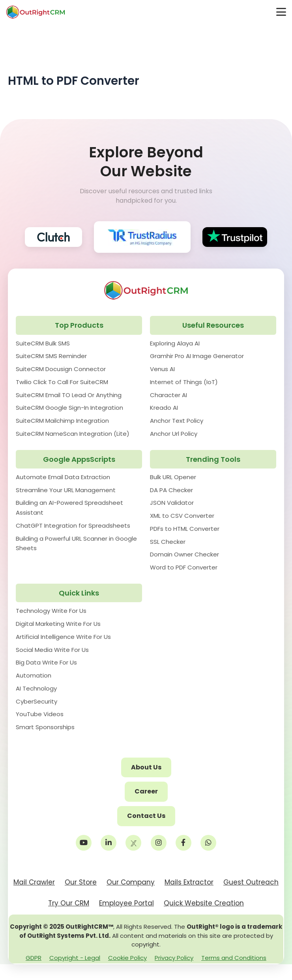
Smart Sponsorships (45, 727)
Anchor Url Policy (174, 434)
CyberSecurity (36, 701)
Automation (34, 675)
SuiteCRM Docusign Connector (61, 369)
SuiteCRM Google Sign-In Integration (69, 408)
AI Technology (36, 688)
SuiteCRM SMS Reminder (51, 356)
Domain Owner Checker (184, 554)
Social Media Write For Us (52, 650)
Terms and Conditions (234, 958)
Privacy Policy (174, 958)
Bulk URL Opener (173, 477)
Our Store (81, 882)
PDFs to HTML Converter (185, 529)
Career (146, 791)
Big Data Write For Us (46, 662)
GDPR (34, 958)
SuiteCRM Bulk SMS (43, 343)
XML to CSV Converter (182, 516)
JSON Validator (172, 503)
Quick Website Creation (204, 903)
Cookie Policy (127, 958)
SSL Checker (168, 542)
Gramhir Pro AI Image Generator (197, 356)
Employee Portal (126, 903)
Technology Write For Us (51, 611)
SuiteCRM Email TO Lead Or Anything (69, 395)
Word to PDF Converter (184, 567)
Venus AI (162, 369)
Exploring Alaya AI (175, 343)
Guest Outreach (251, 882)
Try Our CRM (69, 903)
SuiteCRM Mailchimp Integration (62, 421)
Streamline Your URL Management (66, 490)
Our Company (131, 882)
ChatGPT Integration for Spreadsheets (73, 525)
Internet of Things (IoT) (184, 382)
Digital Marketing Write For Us (58, 624)
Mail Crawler (34, 882)
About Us (146, 767)
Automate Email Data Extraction (63, 477)
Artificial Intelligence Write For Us (63, 637)
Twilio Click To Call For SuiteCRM (62, 382)
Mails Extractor (189, 882)
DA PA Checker (171, 490)
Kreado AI (164, 408)
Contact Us (146, 816)
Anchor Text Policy (177, 421)
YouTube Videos (40, 714)
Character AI (168, 395)
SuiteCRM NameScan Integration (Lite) (73, 434)
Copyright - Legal (75, 958)
